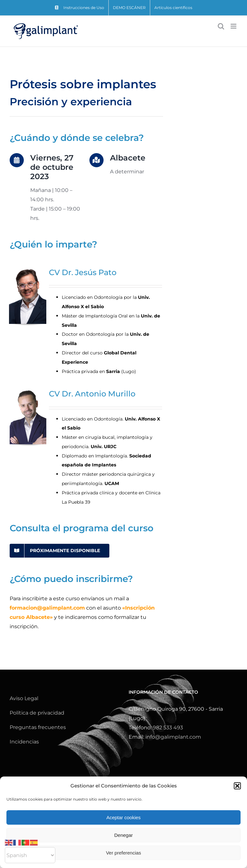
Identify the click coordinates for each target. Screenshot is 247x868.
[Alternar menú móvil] (234, 26)
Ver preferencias (123, 853)
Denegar (123, 835)
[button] (237, 786)
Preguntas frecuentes (38, 727)
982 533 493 (168, 728)
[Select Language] (30, 855)
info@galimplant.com (173, 737)
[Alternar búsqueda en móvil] (221, 26)
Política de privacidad (37, 713)
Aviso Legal (24, 698)
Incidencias (24, 742)
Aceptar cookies (124, 817)
